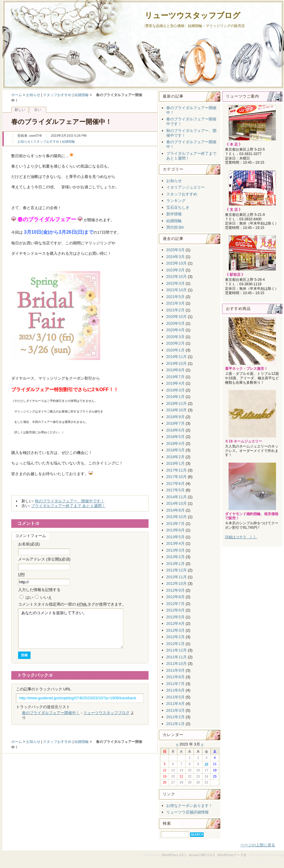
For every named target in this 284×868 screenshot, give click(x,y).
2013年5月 (175, 537)
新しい (20, 110)
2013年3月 (175, 550)
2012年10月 (177, 583)
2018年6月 (175, 430)
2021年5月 (175, 297)
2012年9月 (175, 590)
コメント (72, 604)
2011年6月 (175, 690)
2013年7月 (175, 524)
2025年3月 (175, 250)
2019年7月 (175, 377)
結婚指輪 (82, 95)
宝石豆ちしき (178, 207)
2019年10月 (177, 363)
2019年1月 (175, 397)
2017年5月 (175, 490)
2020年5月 (175, 323)
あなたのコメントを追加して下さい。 (71, 629)
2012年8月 (175, 597)
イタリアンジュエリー (186, 187)
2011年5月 (175, 697)
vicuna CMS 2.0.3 (201, 855)
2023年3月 (175, 270)
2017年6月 (175, 484)
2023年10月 (177, 263)
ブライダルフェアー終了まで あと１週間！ (68, 506)
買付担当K (175, 227)
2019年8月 (175, 370)
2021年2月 (175, 310)
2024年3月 (175, 257)
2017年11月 (177, 470)
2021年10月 (177, 290)
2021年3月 (175, 303)
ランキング (176, 201)
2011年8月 (175, 677)
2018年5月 (175, 437)
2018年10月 (177, 410)
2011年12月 (177, 650)
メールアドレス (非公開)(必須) (44, 559)
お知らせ (33, 95)
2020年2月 (175, 343)
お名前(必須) (29, 544)
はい (29, 597)
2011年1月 (175, 724)
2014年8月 (175, 510)
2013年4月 (175, 543)
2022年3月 (175, 283)
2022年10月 (177, 277)
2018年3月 (175, 450)
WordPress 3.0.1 (174, 855)
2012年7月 (175, 604)
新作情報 (174, 214)
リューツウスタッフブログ (193, 16)
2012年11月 (177, 577)
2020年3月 (175, 337)
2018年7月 (175, 423)
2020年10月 (177, 317)
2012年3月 (175, 630)
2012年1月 (175, 644)
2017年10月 (177, 477)
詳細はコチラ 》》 (241, 537)
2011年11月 (177, 657)
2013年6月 (175, 530)
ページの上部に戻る (258, 845)
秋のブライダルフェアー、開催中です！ (70, 501)
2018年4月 (175, 443)
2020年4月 (175, 330)
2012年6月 (175, 610)
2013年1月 (175, 564)
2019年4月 (175, 383)
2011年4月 (175, 704)
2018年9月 (175, 417)
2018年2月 (175, 457)
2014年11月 (177, 497)
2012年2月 (175, 637)
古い (38, 110)
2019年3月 (175, 390)
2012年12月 (177, 570)
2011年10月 (177, 664)
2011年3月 (175, 710)
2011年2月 (175, 717)
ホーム (17, 95)
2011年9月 (175, 670)
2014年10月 (177, 503)
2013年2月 (175, 557)
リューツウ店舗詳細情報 (188, 812)
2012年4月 (175, 623)
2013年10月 (177, 517)
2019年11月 (177, 357)
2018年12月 (177, 403)
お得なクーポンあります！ (189, 806)
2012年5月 (175, 617)
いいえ (46, 597)
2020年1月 (175, 350)
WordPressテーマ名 (232, 855)
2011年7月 (175, 684)
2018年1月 (175, 463)
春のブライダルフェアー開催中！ (51, 713)
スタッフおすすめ (57, 95)
